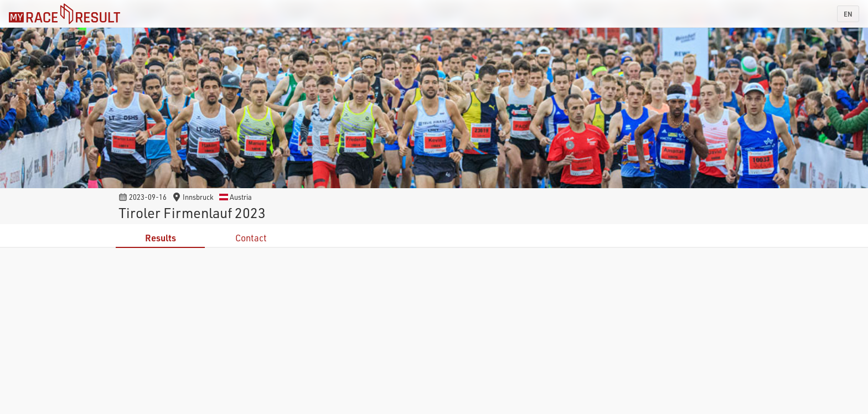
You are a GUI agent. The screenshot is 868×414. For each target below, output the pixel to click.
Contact (251, 238)
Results (161, 238)
